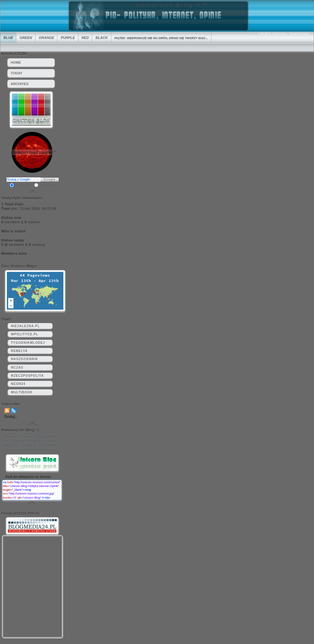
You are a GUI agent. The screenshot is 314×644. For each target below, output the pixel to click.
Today (16, 73)
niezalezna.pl (25, 326)
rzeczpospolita (27, 376)
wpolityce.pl (25, 334)
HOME (16, 62)
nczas (17, 368)
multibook (22, 392)
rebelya (19, 351)
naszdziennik (24, 359)
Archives (20, 84)
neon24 (18, 384)
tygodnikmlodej (28, 343)
